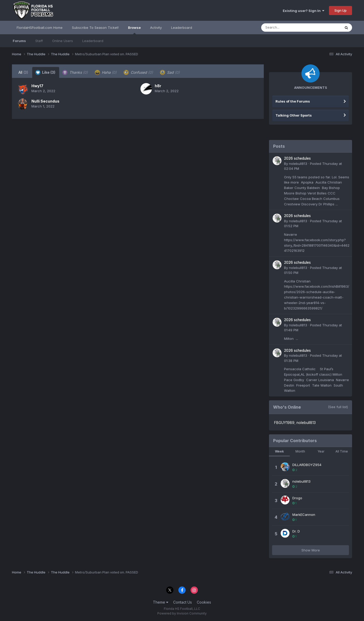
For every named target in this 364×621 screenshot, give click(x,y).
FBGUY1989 (284, 423)
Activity (156, 28)
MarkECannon (304, 515)
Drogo (297, 498)
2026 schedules (297, 158)
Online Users (63, 41)
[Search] (287, 28)
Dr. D (296, 531)
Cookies (204, 602)
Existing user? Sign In (304, 11)
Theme (161, 602)
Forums (19, 41)
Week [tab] (279, 451)
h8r (158, 86)
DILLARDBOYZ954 (307, 465)
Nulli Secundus (45, 101)
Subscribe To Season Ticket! (95, 28)
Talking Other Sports (294, 115)
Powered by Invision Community (182, 613)
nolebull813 (298, 164)
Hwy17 (37, 86)
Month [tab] (300, 451)
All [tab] (23, 72)
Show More (311, 550)
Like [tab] (45, 72)
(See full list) (338, 407)
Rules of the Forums (293, 101)
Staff (39, 41)
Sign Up (341, 10)
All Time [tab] (342, 451)
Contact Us (183, 602)
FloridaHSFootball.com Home (40, 28)
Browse (134, 30)
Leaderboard (93, 41)
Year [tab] (321, 451)
